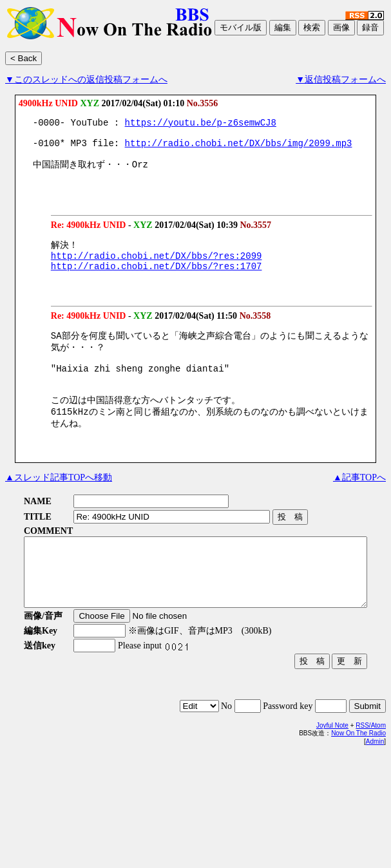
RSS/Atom (371, 767)
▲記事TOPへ (359, 506)
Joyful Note (332, 767)
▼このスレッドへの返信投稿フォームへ (86, 80)
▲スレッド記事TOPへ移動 (59, 506)
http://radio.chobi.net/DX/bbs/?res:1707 (157, 280)
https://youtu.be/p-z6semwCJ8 (201, 124)
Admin (375, 783)
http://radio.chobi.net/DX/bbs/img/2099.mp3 (239, 148)
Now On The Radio (358, 775)
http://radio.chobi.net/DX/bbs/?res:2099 (157, 268)
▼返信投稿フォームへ (341, 80)
